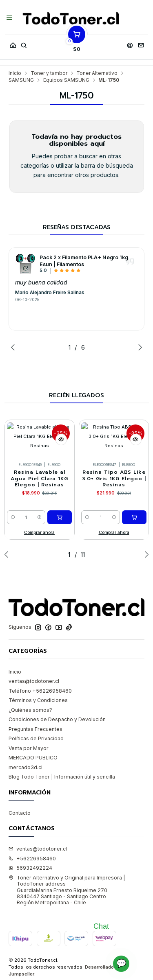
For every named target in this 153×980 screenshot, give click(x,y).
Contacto (20, 813)
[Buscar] (24, 43)
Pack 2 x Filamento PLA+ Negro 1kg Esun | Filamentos (84, 261)
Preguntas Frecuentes (35, 729)
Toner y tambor (49, 73)
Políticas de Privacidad (36, 738)
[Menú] (10, 18)
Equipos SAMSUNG (66, 80)
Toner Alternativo (97, 73)
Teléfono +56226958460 (40, 691)
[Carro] (77, 43)
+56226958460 (32, 859)
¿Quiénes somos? (30, 710)
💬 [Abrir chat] (121, 963)
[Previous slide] (15, 347)
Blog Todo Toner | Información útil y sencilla (62, 777)
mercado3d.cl (25, 767)
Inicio (15, 73)
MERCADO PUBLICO (33, 758)
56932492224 (30, 868)
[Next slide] (138, 347)
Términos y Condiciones (38, 700)
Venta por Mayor (29, 748)
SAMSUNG (21, 80)
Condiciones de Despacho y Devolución (57, 719)
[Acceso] (130, 43)
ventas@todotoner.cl (34, 681)
